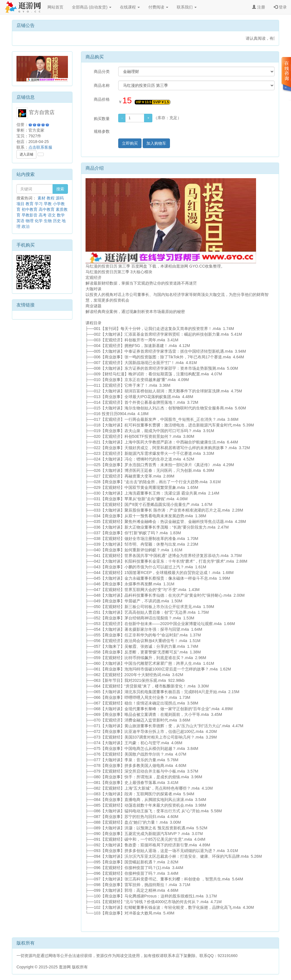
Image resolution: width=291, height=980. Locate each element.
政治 (26, 226)
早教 (48, 204)
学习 (39, 204)
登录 (280, 7)
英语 (20, 221)
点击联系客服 (40, 147)
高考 (43, 215)
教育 (30, 204)
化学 (39, 221)
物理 (30, 221)
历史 (57, 221)
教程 (51, 198)
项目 (20, 204)
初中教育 (30, 209)
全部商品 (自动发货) (92, 7)
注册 (259, 7)
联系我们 (187, 7)
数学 (61, 215)
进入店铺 (26, 154)
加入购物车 (156, 143)
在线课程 (130, 7)
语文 (52, 215)
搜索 (60, 189)
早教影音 (30, 215)
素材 (41, 198)
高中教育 (47, 209)
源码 (60, 198)
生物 (48, 221)
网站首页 (55, 7)
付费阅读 (158, 7)
